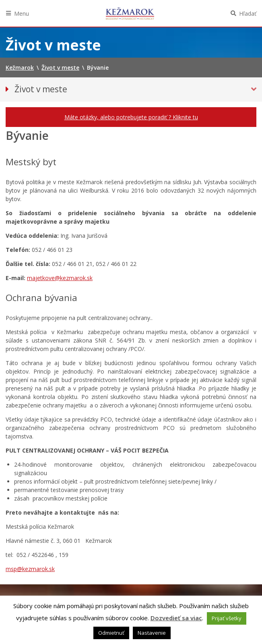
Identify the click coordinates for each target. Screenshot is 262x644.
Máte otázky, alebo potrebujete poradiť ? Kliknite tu (131, 117)
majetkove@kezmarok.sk (60, 278)
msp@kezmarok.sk (30, 569)
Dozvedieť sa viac (176, 618)
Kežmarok (130, 13)
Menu (22, 14)
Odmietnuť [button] (111, 633)
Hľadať (248, 14)
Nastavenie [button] (152, 633)
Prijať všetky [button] (227, 618)
